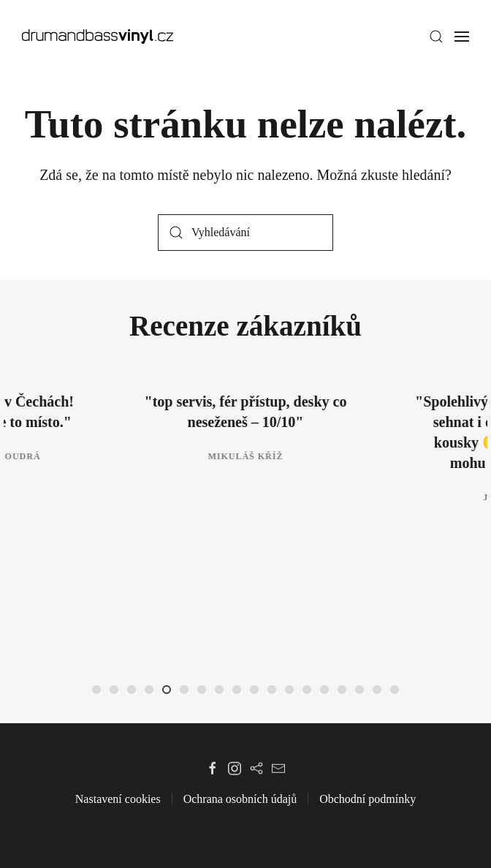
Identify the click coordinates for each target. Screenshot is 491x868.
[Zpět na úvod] (98, 37)
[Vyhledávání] (245, 233)
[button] (436, 37)
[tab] (96, 690)
